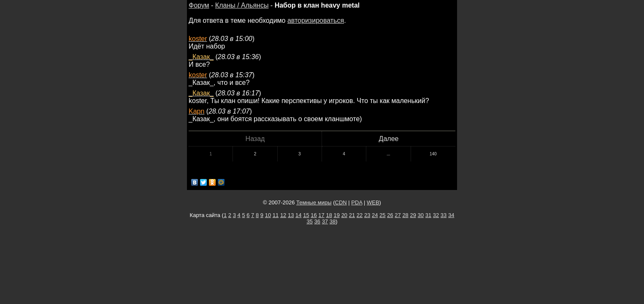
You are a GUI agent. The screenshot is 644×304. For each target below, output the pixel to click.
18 (329, 215)
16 (314, 215)
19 (337, 215)
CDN (341, 202)
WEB (373, 202)
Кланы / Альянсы (242, 5)
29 (413, 215)
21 (352, 215)
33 (444, 215)
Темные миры (314, 202)
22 (360, 215)
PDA (357, 202)
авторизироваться (316, 20)
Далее (389, 139)
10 (268, 215)
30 (421, 215)
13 (291, 215)
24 (375, 215)
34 (451, 215)
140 (433, 154)
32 (436, 215)
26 (390, 215)
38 (333, 221)
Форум (199, 5)
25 (382, 215)
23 (367, 215)
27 (398, 215)
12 (283, 215)
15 (306, 215)
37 (325, 221)
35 (309, 221)
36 (317, 221)
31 (428, 215)
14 (298, 215)
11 (276, 215)
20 (344, 215)
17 (321, 215)
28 (405, 215)
